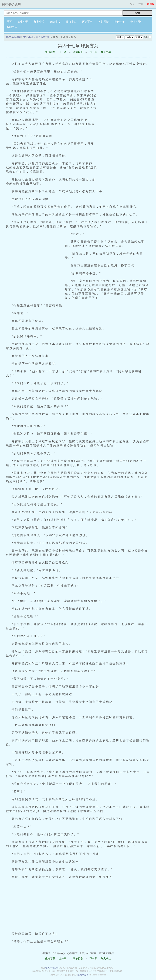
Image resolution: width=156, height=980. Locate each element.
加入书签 (106, 52)
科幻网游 (103, 22)
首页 (9, 22)
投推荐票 (50, 52)
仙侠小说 (71, 22)
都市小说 (39, 22)
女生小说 (23, 22)
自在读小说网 (11, 4)
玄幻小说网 (83, 975)
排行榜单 (120, 22)
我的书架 (12, 27)
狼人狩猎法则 (43, 37)
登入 (133, 4)
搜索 (137, 13)
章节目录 (78, 52)
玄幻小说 (55, 22)
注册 (141, 4)
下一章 (93, 52)
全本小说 (136, 22)
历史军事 (87, 22)
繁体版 (151, 4)
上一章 (63, 52)
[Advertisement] (126, 128)
